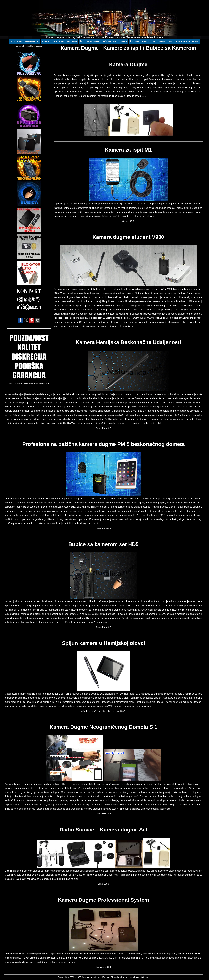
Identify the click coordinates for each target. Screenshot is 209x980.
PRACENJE (72, 42)
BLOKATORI (16, 42)
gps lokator (133, 423)
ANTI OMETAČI (159, 42)
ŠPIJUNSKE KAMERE (90, 42)
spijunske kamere (90, 79)
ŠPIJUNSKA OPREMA (140, 42)
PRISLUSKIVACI (32, 42)
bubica (58, 875)
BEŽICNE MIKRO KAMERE (115, 42)
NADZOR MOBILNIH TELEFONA (184, 42)
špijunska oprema (42, 384)
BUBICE (46, 42)
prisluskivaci (148, 216)
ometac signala (20, 423)
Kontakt (106, 977)
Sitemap (145, 977)
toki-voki (41, 875)
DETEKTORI (58, 42)
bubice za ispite (126, 326)
